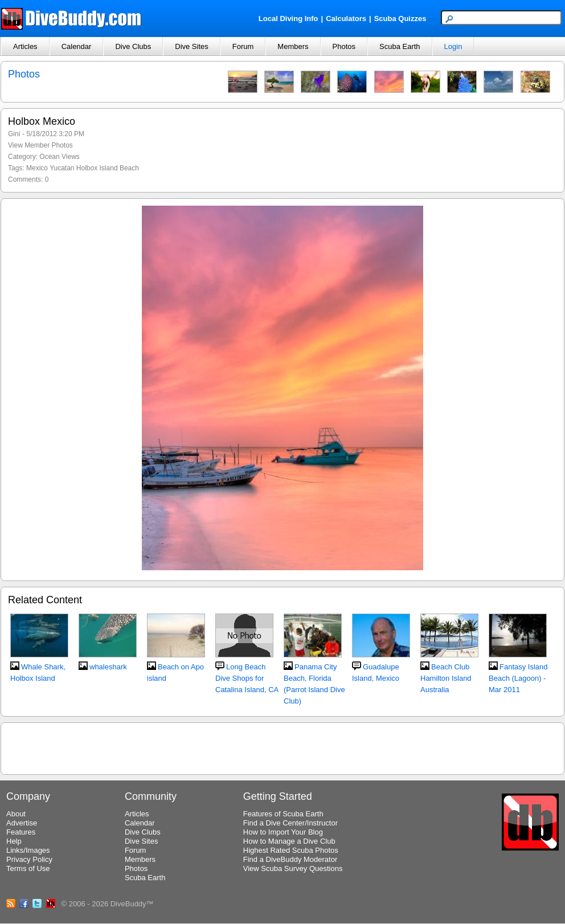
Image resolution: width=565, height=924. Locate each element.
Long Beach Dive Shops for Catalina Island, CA (247, 678)
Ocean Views (59, 157)
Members (293, 46)
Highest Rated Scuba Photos (291, 850)
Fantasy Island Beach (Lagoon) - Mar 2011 (518, 678)
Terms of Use (28, 868)
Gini (14, 134)
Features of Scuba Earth (283, 814)
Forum (243, 46)
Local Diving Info (288, 19)
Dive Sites (192, 46)
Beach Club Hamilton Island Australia (446, 678)
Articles (25, 46)
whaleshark (108, 667)
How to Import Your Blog (283, 832)
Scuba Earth (400, 46)
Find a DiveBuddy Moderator (290, 859)
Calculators (346, 19)
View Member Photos (40, 145)
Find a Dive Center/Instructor (290, 823)
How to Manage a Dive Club (289, 841)
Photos (344, 46)
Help (14, 841)
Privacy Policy (29, 859)
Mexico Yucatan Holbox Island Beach (83, 168)
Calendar (77, 46)
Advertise (22, 823)
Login (453, 46)
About (16, 814)
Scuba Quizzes (400, 19)
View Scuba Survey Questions (293, 868)
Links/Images (28, 850)
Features (21, 832)
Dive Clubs (133, 46)
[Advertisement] (282, 747)
